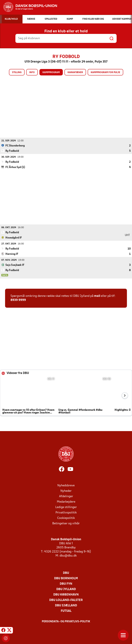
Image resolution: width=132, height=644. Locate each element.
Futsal (66, 611)
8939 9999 (18, 300)
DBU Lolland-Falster (66, 600)
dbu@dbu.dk (68, 556)
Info (32, 72)
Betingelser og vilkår (66, 523)
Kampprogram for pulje (105, 72)
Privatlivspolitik (66, 513)
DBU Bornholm (66, 578)
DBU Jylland (66, 589)
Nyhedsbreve (66, 485)
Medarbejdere (66, 502)
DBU (66, 573)
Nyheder (66, 491)
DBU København (66, 595)
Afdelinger (66, 496)
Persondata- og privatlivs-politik (66, 621)
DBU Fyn (66, 584)
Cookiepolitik (66, 518)
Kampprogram (51, 72)
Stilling (17, 72)
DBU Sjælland (66, 605)
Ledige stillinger (66, 507)
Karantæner (75, 72)
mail (97, 296)
